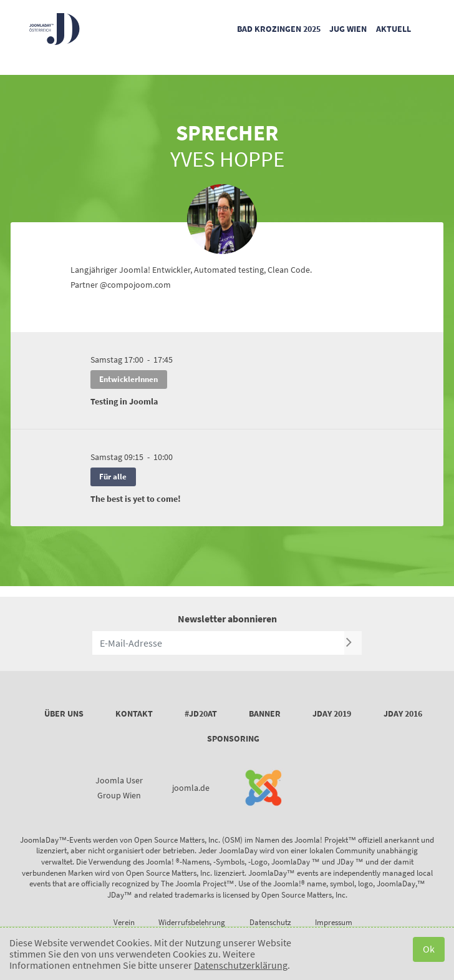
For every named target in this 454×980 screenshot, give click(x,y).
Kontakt (134, 713)
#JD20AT (201, 713)
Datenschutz (270, 922)
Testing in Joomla (124, 401)
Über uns (64, 713)
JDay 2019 (332, 713)
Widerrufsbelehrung (192, 922)
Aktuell (394, 29)
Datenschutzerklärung (241, 965)
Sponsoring (233, 738)
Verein (124, 922)
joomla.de (191, 788)
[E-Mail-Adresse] (218, 643)
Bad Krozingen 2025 (279, 29)
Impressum (334, 922)
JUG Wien (348, 29)
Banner (265, 713)
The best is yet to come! (136, 499)
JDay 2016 (403, 713)
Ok (429, 949)
